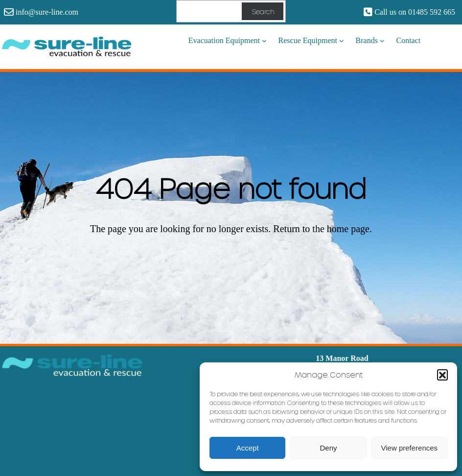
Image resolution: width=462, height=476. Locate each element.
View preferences (410, 448)
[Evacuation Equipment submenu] (264, 41)
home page (348, 229)
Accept (248, 448)
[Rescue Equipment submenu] (342, 41)
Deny (328, 448)
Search (263, 12)
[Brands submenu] (382, 41)
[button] (442, 375)
